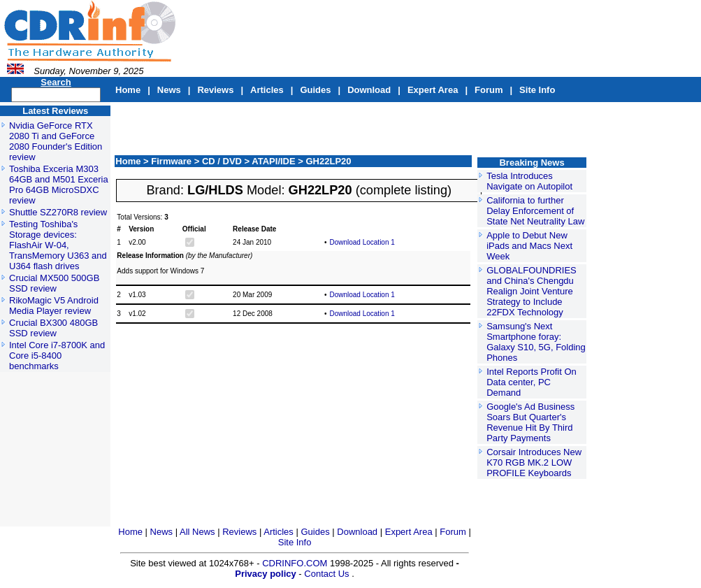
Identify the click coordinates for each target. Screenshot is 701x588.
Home (128, 90)
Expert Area (433, 90)
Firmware (172, 161)
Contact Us (326, 574)
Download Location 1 (362, 242)
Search (56, 82)
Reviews (215, 90)
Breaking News (532, 163)
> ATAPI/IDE (272, 161)
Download (369, 90)
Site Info (537, 90)
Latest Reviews (55, 111)
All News (198, 532)
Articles (267, 90)
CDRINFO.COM (296, 563)
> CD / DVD (219, 161)
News (169, 90)
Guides (315, 90)
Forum (489, 90)
